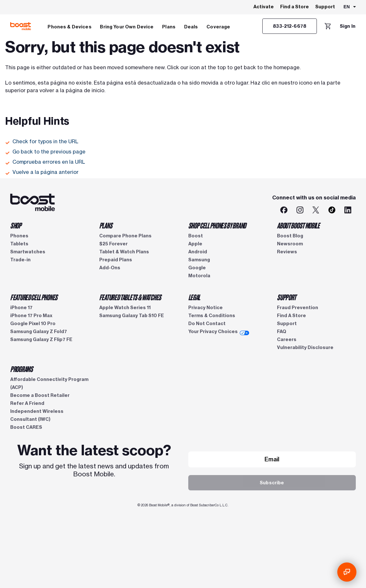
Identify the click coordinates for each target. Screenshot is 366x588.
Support (325, 7)
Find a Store (295, 7)
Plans (169, 27)
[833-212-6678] (290, 26)
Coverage (218, 27)
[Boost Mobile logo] (21, 26)
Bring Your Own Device (127, 27)
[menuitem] (70, 26)
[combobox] (350, 7)
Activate (264, 7)
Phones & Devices (69, 27)
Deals (191, 27)
